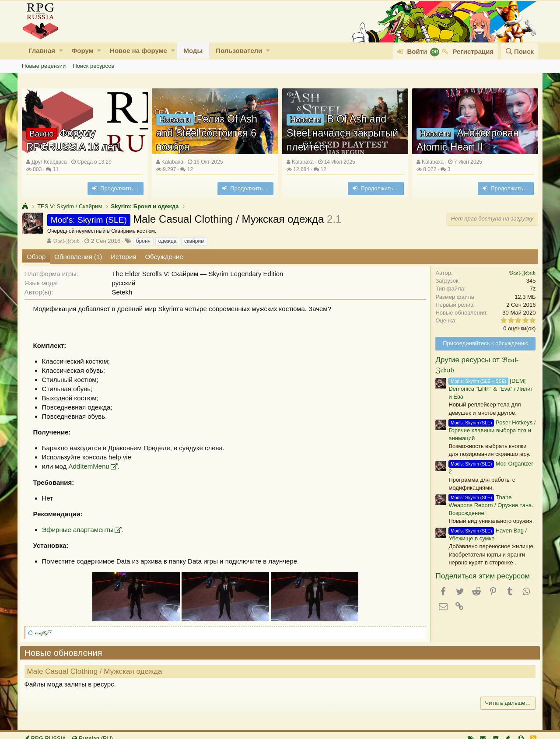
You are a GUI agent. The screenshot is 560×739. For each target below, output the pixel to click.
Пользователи (239, 51)
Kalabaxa (172, 162)
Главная (42, 51)
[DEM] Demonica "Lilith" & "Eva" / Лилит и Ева (489, 389)
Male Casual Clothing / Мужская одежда (96, 671)
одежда (168, 241)
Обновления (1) (78, 257)
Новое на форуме (138, 51)
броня (143, 241)
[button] (61, 51)
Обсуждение (164, 257)
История (123, 257)
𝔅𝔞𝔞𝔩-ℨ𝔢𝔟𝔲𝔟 (66, 241)
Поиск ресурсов (93, 66)
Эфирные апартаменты (80, 530)
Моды (193, 51)
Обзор (36, 257)
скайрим (194, 241)
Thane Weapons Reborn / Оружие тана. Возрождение (489, 505)
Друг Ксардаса (49, 162)
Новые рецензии (44, 66)
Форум (82, 51)
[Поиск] (520, 51)
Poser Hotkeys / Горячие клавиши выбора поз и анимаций (490, 430)
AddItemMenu (91, 466)
